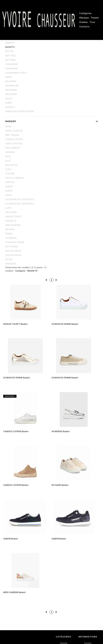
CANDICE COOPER (14, 139)
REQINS (9, 234)
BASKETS (10, 43)
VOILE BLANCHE (13, 251)
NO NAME (10, 229)
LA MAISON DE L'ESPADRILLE (20, 199)
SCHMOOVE (11, 238)
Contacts (84, 27)
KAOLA (9, 195)
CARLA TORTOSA (14, 144)
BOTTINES (10, 56)
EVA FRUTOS (11, 165)
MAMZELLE (11, 221)
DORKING (10, 152)
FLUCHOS (10, 174)
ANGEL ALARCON (14, 131)
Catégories (85, 13)
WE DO (9, 259)
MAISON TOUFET (13, 217)
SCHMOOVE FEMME (15, 242)
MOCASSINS (11, 90)
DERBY (9, 77)
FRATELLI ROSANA (14, 178)
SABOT (9, 103)
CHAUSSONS (11, 64)
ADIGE (8, 126)
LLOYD (8, 208)
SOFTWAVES (12, 247)
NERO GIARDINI (13, 225)
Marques (84, 18)
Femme (95, 18)
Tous (92, 22)
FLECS (8, 169)
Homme (83, 22)
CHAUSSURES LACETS (16, 73)
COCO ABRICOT (13, 148)
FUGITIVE (10, 182)
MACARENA (11, 212)
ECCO (8, 156)
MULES (9, 99)
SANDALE (10, 107)
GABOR (9, 187)
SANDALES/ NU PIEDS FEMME (20, 111)
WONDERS (11, 264)
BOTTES (9, 51)
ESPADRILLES (12, 86)
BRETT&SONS (12, 135)
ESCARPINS (11, 81)
